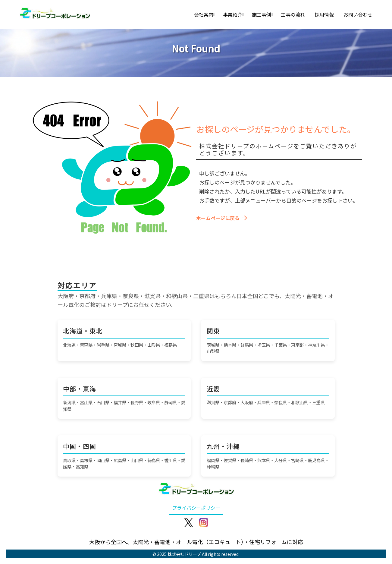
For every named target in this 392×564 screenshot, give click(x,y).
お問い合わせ (358, 14)
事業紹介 (233, 14)
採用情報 (324, 14)
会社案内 (204, 14)
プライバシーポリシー (196, 508)
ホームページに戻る (222, 218)
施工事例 (262, 14)
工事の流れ (293, 14)
